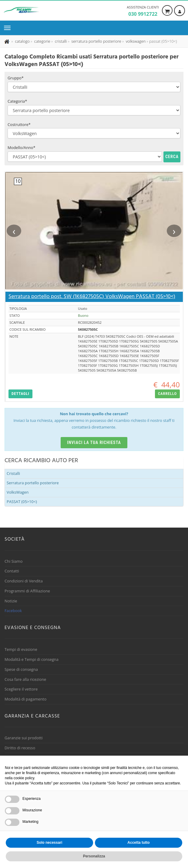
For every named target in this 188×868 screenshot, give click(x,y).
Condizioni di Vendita (24, 581)
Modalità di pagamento (25, 699)
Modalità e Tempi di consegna (32, 659)
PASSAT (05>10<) (22, 502)
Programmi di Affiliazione (27, 591)
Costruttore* (19, 124)
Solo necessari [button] (50, 843)
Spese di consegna (21, 669)
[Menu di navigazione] (9, 28)
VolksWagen (18, 492)
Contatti (12, 571)
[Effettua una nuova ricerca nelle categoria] (42, 41)
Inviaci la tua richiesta (94, 442)
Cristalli (13, 473)
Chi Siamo (13, 561)
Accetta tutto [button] (138, 843)
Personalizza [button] (94, 856)
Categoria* (17, 101)
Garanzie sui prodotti (23, 738)
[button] (20, 394)
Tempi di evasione (21, 649)
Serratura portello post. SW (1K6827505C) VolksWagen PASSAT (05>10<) (92, 297)
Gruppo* (16, 78)
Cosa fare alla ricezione (25, 679)
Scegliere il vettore (21, 689)
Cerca (172, 157)
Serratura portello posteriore (33, 483)
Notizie (11, 601)
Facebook (13, 611)
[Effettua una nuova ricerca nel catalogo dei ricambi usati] (22, 41)
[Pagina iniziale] (7, 41)
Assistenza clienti (143, 11)
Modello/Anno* (22, 147)
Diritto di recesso (20, 748)
